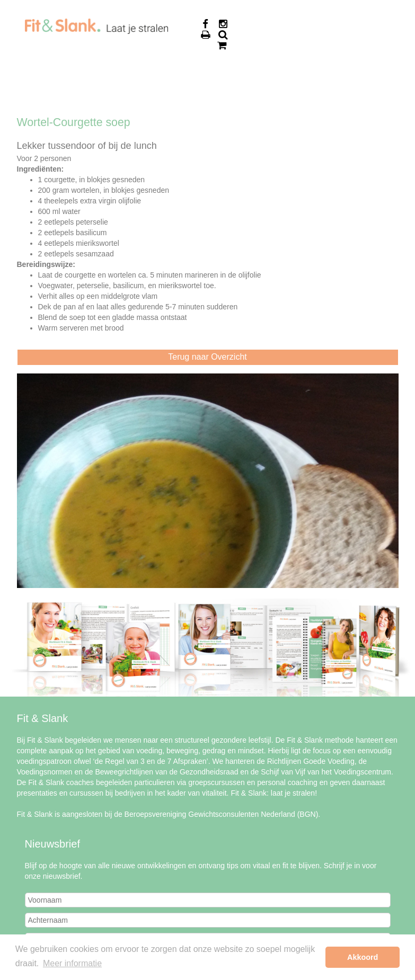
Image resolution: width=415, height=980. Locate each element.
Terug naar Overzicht (207, 357)
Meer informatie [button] (72, 963)
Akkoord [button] (363, 957)
